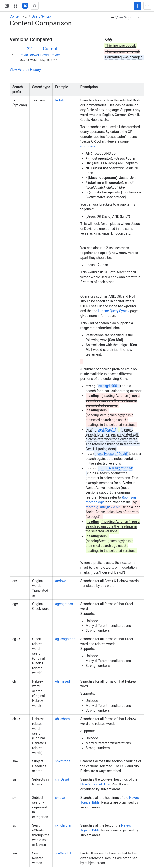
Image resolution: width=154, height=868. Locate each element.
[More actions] (140, 18)
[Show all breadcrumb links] (26, 16)
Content (16, 16)
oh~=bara (62, 719)
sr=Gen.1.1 (63, 853)
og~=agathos (65, 639)
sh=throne (63, 761)
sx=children (64, 825)
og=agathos (64, 604)
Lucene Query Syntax (114, 311)
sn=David (62, 779)
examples (88, 146)
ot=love (61, 581)
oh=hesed (62, 681)
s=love (60, 798)
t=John (60, 100)
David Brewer (29, 55)
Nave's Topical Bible (95, 784)
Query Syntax (42, 16)
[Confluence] (25, 6)
